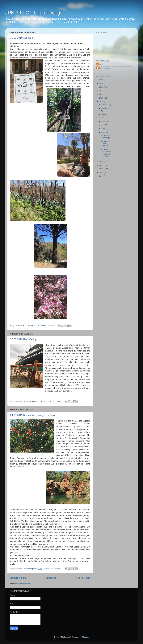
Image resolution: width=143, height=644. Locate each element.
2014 (102, 176)
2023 (102, 87)
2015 (102, 173)
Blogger (85, 637)
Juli (103, 118)
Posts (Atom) (25, 583)
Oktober (105, 105)
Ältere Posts (83, 578)
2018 (102, 162)
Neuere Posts (18, 578)
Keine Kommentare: (46, 326)
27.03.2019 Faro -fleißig (23, 339)
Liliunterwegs (105, 68)
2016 (102, 169)
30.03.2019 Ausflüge (22, 38)
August (105, 114)
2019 (102, 102)
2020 (102, 98)
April (104, 129)
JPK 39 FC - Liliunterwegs (34, 13)
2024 (102, 83)
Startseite (51, 578)
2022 (102, 91)
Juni (104, 121)
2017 (102, 165)
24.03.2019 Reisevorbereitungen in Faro (32, 415)
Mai (103, 125)
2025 (102, 80)
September (106, 108)
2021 (102, 94)
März (104, 132)
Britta (101, 64)
